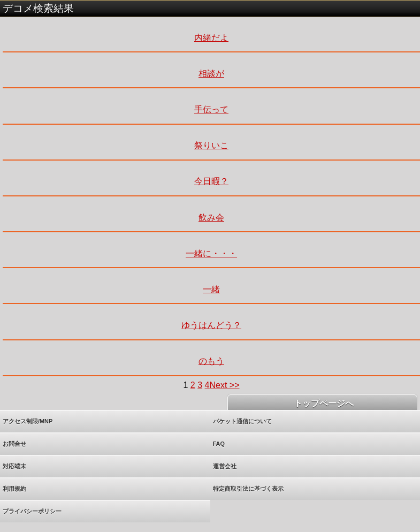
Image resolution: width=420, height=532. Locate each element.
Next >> (224, 385)
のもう (211, 361)
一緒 (211, 289)
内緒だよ (211, 38)
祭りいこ (211, 145)
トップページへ (322, 403)
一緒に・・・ (211, 253)
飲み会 (211, 218)
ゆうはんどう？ (211, 325)
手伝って (211, 109)
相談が (211, 74)
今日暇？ (211, 181)
